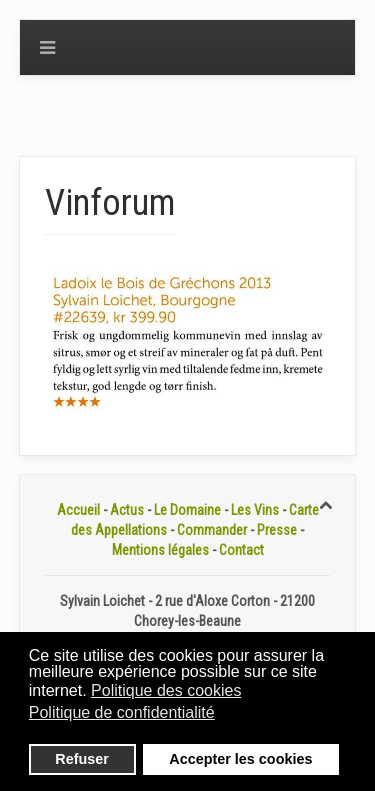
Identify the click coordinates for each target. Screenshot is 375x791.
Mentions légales (160, 550)
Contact (241, 550)
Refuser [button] (82, 759)
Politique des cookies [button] (166, 690)
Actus (127, 510)
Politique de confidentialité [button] (122, 712)
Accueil (78, 510)
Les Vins (255, 510)
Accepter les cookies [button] (240, 759)
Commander (212, 530)
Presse (277, 530)
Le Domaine (187, 510)
